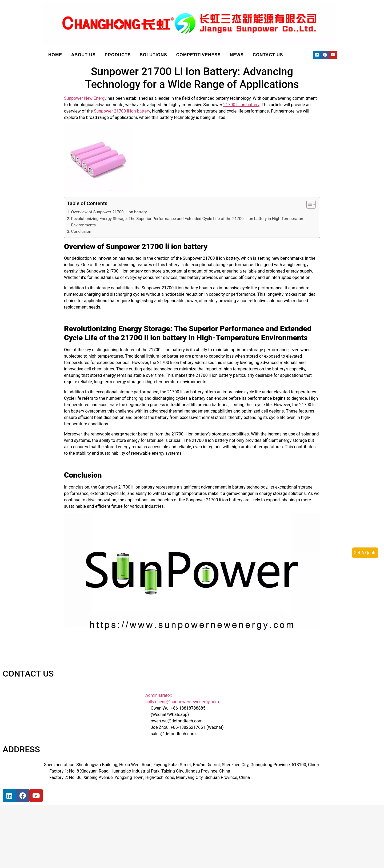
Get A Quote (365, 553)
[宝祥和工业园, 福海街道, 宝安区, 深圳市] (80, 827)
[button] (308, 204)
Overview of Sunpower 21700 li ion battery (109, 212)
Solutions (153, 55)
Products (118, 55)
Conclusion (81, 231)
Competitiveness (199, 55)
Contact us (268, 55)
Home (55, 55)
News (237, 55)
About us (83, 55)
